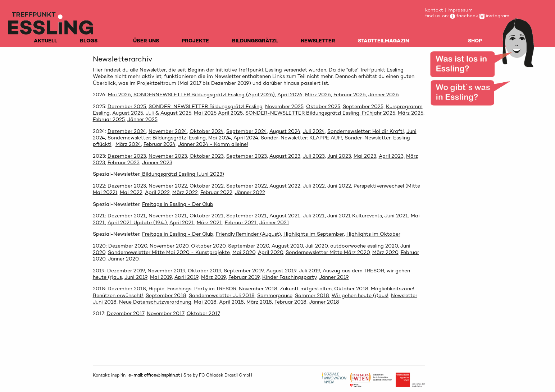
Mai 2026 (119, 94)
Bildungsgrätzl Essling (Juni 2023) (182, 174)
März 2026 (318, 94)
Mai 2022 (131, 192)
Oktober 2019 (204, 271)
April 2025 (230, 113)
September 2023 (247, 156)
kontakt (434, 10)
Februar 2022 (216, 192)
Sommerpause (275, 295)
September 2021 (247, 216)
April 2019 (186, 277)
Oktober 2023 (207, 156)
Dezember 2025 (127, 106)
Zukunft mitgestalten (306, 289)
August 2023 (285, 156)
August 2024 (285, 131)
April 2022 (157, 192)
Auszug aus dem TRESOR (353, 271)
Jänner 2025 (142, 119)
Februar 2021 (241, 222)
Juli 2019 (310, 271)
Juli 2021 (314, 216)
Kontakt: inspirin (109, 375)
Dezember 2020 (128, 246)
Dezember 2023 (127, 156)
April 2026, (290, 94)
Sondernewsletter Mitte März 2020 (328, 252)
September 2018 (166, 295)
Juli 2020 (317, 246)
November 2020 (169, 246)
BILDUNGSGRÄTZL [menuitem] (255, 41)
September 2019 (244, 271)
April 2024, (246, 138)
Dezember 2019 (126, 271)
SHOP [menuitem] (475, 41)
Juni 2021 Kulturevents (355, 216)
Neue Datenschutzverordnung (155, 302)
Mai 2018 (205, 302)
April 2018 (231, 302)
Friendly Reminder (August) (248, 234)
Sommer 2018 (312, 295)
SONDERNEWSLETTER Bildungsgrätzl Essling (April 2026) (204, 94)
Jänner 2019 (334, 277)
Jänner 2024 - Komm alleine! (213, 144)
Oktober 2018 (351, 289)
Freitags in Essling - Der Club (178, 204)
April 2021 (182, 222)
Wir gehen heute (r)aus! (360, 295)
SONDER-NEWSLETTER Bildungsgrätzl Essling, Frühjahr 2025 (320, 113)
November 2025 (284, 106)
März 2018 (259, 302)
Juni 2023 (339, 156)
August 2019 (281, 271)
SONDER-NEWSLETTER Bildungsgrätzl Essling (206, 106)
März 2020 (385, 252)
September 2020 (249, 246)
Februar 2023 (124, 162)
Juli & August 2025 (169, 113)
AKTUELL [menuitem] (46, 41)
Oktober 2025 (323, 106)
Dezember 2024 (127, 131)
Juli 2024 (314, 131)
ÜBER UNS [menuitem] (146, 41)
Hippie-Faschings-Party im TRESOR (192, 289)
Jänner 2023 (157, 162)
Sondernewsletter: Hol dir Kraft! (366, 131)
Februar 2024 (160, 144)
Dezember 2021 (127, 216)
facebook (464, 16)
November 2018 (258, 289)
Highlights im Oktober (373, 234)
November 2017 (165, 313)
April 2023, (392, 156)
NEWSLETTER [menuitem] (318, 41)
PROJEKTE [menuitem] (195, 41)
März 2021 (210, 222)
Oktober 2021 (207, 216)
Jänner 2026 (384, 94)
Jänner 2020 (123, 259)
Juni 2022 (339, 186)
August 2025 (128, 113)
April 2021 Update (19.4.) (137, 222)
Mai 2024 (220, 138)
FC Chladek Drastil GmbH (226, 375)
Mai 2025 (205, 113)
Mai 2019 (161, 277)
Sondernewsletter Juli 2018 (222, 295)
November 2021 (168, 216)
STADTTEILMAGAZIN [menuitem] (383, 41)
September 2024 (247, 131)
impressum (460, 10)
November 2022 (168, 186)
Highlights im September (314, 234)
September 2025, (364, 106)
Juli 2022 (314, 186)
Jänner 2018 (324, 302)
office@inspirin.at (162, 375)
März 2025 (411, 113)
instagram (494, 16)
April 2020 (270, 252)
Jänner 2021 (274, 222)
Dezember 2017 (126, 313)
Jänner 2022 (250, 192)
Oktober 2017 (203, 313)
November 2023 (168, 156)
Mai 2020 (244, 252)
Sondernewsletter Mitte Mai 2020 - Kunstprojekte (169, 252)
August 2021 (285, 216)
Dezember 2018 (127, 289)
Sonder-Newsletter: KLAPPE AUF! (301, 138)
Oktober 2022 (207, 186)
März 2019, (214, 277)
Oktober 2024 (207, 131)
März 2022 (185, 192)
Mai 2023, (365, 156)
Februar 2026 (350, 94)
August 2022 (285, 186)
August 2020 (287, 246)
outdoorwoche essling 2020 (364, 246)
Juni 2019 (136, 277)
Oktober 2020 (208, 246)
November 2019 (166, 271)
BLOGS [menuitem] (89, 41)
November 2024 (168, 131)
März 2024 (128, 144)
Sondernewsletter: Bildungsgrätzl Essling (157, 138)
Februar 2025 (109, 119)
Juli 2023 (314, 156)
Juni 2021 (396, 216)
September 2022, (247, 186)
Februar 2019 (244, 277)
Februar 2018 (290, 302)
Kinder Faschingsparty (289, 277)
